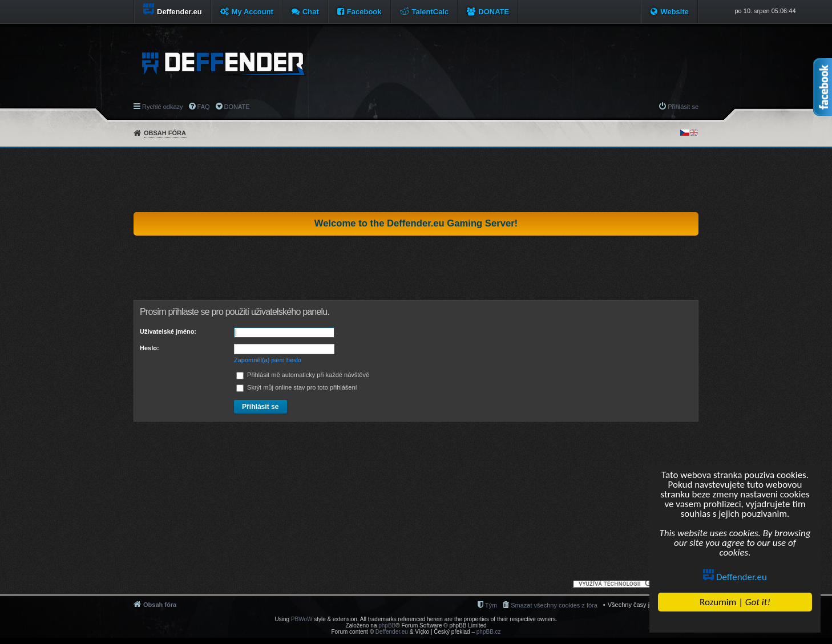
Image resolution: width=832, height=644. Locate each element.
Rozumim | (735, 602)
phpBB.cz (489, 632)
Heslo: (150, 348)
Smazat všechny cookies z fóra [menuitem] (554, 605)
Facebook (364, 12)
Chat (311, 12)
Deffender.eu (735, 577)
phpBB (387, 625)
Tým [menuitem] (491, 605)
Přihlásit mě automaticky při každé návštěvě (303, 375)
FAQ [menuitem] (204, 107)
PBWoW (302, 619)
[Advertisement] (416, 180)
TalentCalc (431, 12)
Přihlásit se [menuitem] (683, 107)
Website (675, 12)
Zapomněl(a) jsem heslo (268, 360)
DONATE (494, 12)
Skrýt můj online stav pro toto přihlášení (297, 387)
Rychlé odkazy (163, 107)
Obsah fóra (165, 133)
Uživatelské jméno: (168, 331)
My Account (253, 12)
